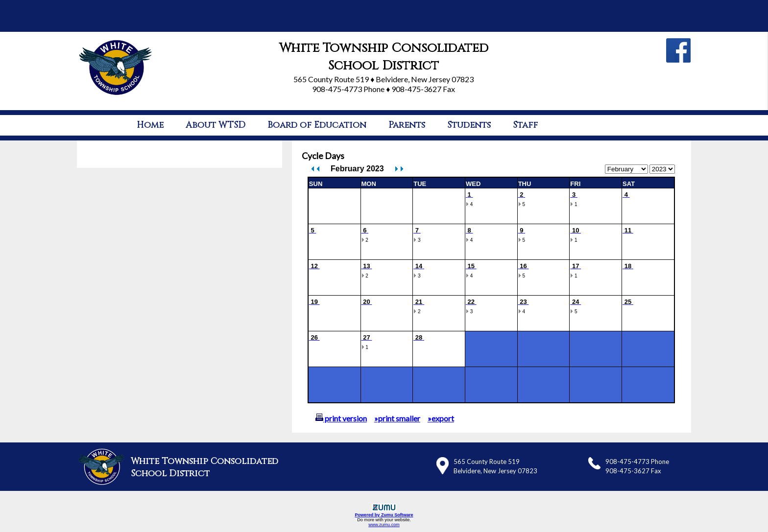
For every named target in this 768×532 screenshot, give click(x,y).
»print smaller (397, 418)
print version (341, 418)
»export (441, 418)
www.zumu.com (384, 525)
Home (150, 125)
